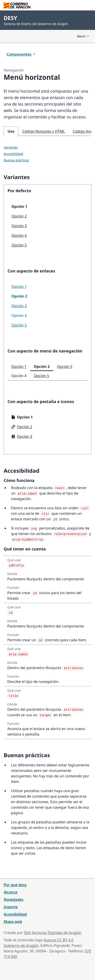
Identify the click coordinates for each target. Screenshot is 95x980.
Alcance (11, 892)
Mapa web (13, 922)
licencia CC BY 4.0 (58, 940)
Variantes (11, 147)
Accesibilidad (13, 154)
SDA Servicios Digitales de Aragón (53, 933)
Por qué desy (15, 885)
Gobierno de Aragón (21, 946)
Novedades (14, 900)
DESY (10, 18)
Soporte (11, 907)
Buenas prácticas (16, 160)
